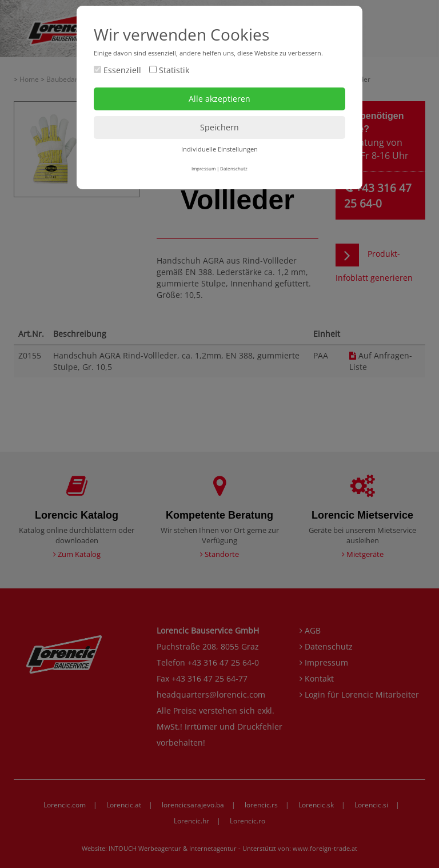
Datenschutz (234, 168)
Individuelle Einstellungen (219, 149)
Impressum (203, 168)
